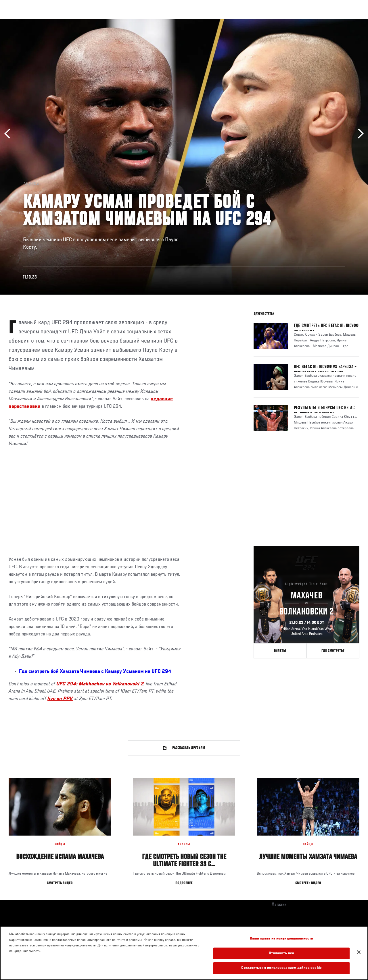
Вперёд (359, 134)
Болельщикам (272, 22)
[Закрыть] (359, 952)
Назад (9, 134)
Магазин (334, 22)
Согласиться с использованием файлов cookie (281, 968)
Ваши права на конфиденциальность (281, 939)
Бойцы (67, 22)
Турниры (17, 22)
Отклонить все (281, 953)
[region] (184, 953)
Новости (91, 22)
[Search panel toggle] (349, 22)
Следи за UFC (305, 22)
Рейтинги (43, 22)
